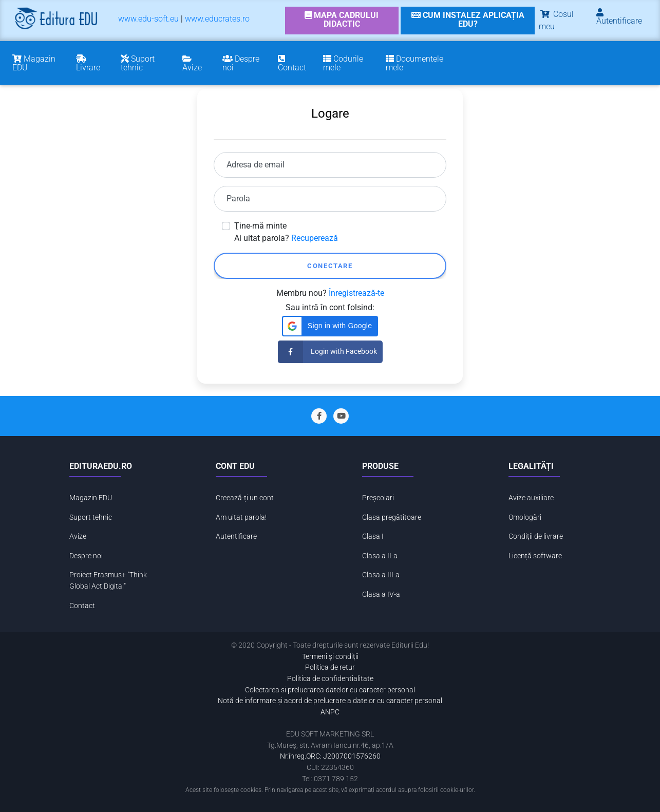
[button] (330, 326)
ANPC (330, 712)
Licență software (535, 556)
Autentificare (236, 536)
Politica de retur (330, 667)
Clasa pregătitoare (392, 517)
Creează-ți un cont (245, 498)
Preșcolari (378, 498)
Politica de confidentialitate (330, 679)
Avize (78, 536)
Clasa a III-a (381, 575)
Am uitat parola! (241, 517)
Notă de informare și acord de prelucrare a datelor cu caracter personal (330, 701)
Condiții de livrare (536, 536)
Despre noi (86, 556)
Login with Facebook (327, 352)
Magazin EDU (91, 498)
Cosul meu (556, 20)
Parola (238, 199)
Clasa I (373, 536)
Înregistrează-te (356, 293)
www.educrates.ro (217, 19)
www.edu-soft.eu (148, 19)
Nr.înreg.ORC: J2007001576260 (330, 756)
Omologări (525, 517)
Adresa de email (256, 165)
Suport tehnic (91, 517)
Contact (82, 606)
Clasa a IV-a (381, 594)
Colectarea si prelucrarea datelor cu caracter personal (330, 690)
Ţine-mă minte (260, 226)
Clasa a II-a (380, 556)
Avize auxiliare (531, 498)
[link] (342, 21)
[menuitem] (148, 21)
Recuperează (315, 238)
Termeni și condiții (330, 657)
